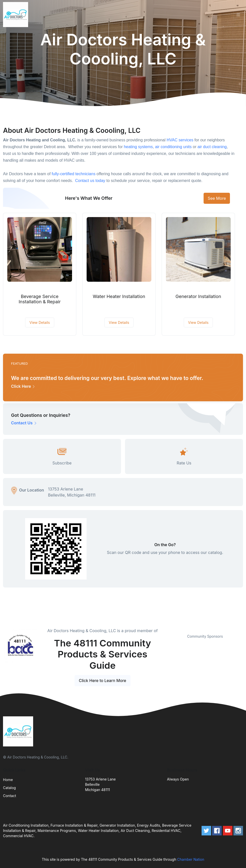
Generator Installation (198, 296)
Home (8, 780)
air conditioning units (173, 147)
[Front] (17, 15)
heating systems (138, 147)
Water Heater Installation (119, 296)
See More (217, 198)
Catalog (9, 788)
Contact (10, 796)
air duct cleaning (212, 147)
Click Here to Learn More (103, 681)
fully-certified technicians (74, 174)
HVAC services (180, 140)
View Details (40, 322)
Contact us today (90, 181)
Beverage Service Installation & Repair (40, 299)
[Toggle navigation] (238, 15)
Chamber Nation (191, 859)
